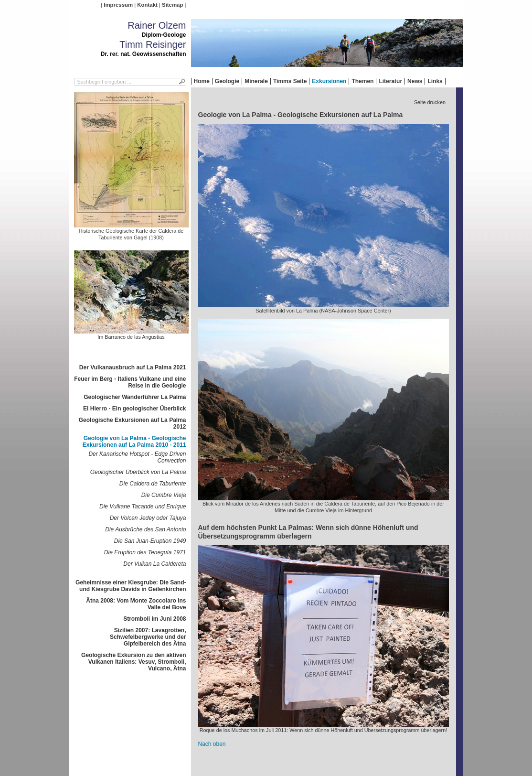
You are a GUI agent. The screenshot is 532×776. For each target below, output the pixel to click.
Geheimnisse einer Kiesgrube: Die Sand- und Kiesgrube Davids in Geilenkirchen (131, 586)
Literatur (390, 81)
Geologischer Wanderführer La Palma (135, 397)
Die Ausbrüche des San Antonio (145, 529)
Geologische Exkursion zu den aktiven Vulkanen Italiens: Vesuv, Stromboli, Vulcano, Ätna (133, 662)
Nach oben (212, 744)
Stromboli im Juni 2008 (154, 619)
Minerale (256, 81)
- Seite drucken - (430, 102)
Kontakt (147, 5)
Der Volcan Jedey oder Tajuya (148, 518)
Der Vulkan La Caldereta (154, 564)
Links (435, 81)
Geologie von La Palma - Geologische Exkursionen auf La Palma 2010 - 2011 (134, 442)
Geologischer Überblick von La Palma (138, 472)
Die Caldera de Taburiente (153, 484)
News (415, 81)
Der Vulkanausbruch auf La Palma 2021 (133, 367)
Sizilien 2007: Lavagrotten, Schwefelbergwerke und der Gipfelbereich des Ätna (148, 637)
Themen (362, 81)
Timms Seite (290, 81)
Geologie (227, 81)
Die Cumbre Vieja (164, 495)
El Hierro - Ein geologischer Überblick (134, 409)
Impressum (118, 5)
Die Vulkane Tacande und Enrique (143, 507)
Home (202, 81)
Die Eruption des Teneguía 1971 (145, 552)
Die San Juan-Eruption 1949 (150, 541)
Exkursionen (329, 81)
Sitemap (172, 5)
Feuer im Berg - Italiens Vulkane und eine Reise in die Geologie (130, 382)
